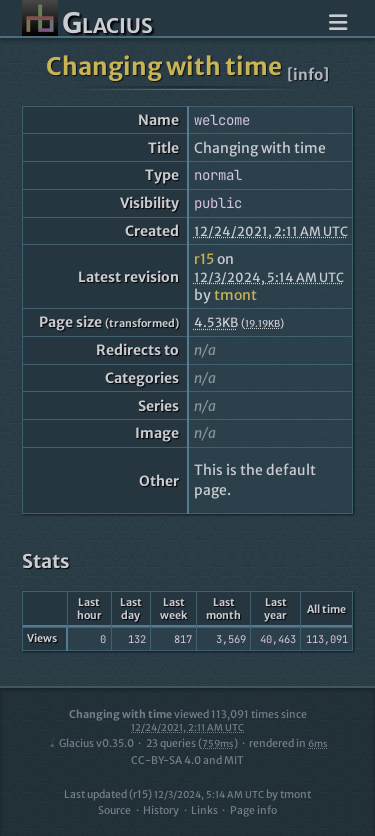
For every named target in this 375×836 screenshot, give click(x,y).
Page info (253, 810)
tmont (235, 295)
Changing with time (164, 66)
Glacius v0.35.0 (90, 743)
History (161, 810)
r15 (204, 259)
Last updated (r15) (164, 794)
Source (114, 810)
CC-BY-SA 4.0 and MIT (187, 760)
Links (204, 810)
